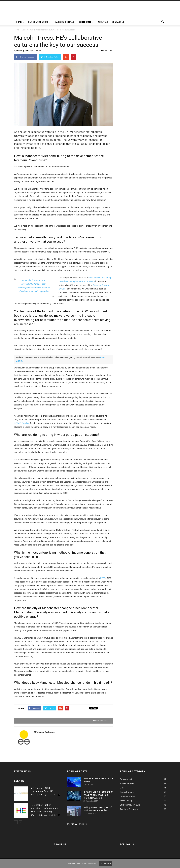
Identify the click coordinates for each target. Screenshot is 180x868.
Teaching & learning (129, 809)
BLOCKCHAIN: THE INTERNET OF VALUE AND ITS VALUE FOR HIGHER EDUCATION (98, 795)
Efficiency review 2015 (130, 805)
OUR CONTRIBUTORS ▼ (39, 22)
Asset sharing (126, 800)
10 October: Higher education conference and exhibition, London (44, 808)
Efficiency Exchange (24, 50)
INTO (103, 578)
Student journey (127, 792)
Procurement (126, 779)
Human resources (128, 796)
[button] (163, 22)
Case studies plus (65, 22)
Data (122, 788)
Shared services (127, 783)
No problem (106, 863)
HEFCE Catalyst (22, 423)
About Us (103, 22)
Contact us (118, 22)
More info (92, 863)
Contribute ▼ (86, 22)
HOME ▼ (20, 22)
